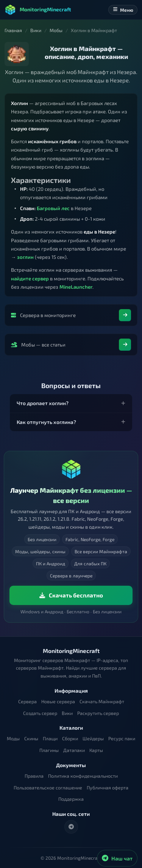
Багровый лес (53, 208)
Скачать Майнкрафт (102, 702)
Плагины (49, 750)
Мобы (56, 30)
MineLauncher (76, 287)
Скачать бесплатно (71, 595)
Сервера (27, 702)
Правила (34, 776)
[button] (71, 403)
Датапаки (74, 750)
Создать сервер (40, 713)
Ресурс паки (122, 739)
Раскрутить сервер (98, 713)
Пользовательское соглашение (48, 788)
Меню (123, 10)
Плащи (50, 739)
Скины (31, 739)
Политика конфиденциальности (83, 776)
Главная (13, 30)
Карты (96, 750)
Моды (13, 739)
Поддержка (71, 799)
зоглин (25, 257)
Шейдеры (93, 739)
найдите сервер (30, 279)
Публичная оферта (108, 788)
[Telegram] (71, 827)
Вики (36, 30)
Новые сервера (58, 702)
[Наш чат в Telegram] (117, 858)
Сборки (70, 739)
